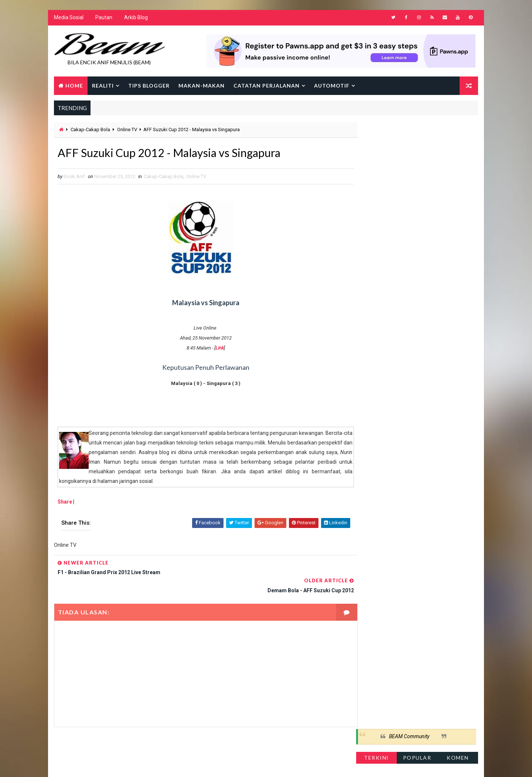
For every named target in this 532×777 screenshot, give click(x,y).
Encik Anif (268, 764)
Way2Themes (117, 764)
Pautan (103, 18)
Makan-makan (201, 86)
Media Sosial (68, 18)
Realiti (103, 86)
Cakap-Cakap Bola (90, 130)
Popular (418, 153)
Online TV (127, 130)
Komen (458, 153)
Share (64, 503)
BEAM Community (410, 132)
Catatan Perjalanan (266, 86)
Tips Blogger (149, 86)
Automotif (331, 86)
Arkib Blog (136, 18)
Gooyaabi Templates (196, 764)
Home (74, 86)
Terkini (377, 153)
